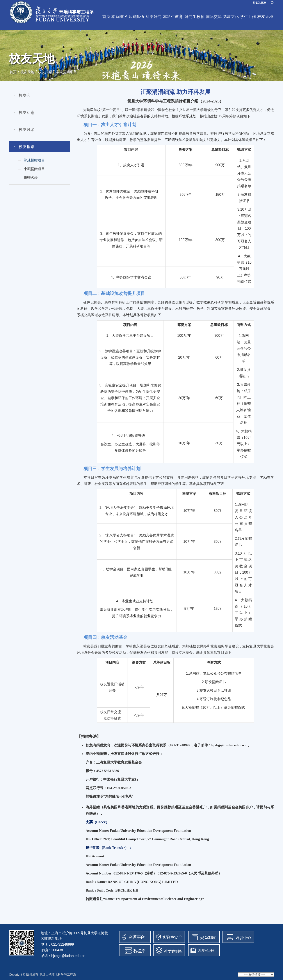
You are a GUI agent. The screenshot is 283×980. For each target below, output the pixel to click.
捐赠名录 (31, 178)
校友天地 (265, 17)
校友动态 (27, 113)
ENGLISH (259, 3)
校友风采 (27, 130)
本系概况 (119, 17)
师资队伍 (136, 17)
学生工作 (248, 17)
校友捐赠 (45, 72)
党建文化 (231, 17)
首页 (106, 17)
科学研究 (154, 17)
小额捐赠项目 (34, 169)
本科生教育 (173, 17)
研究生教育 (194, 17)
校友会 (25, 95)
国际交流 (214, 17)
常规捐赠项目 (66, 72)
